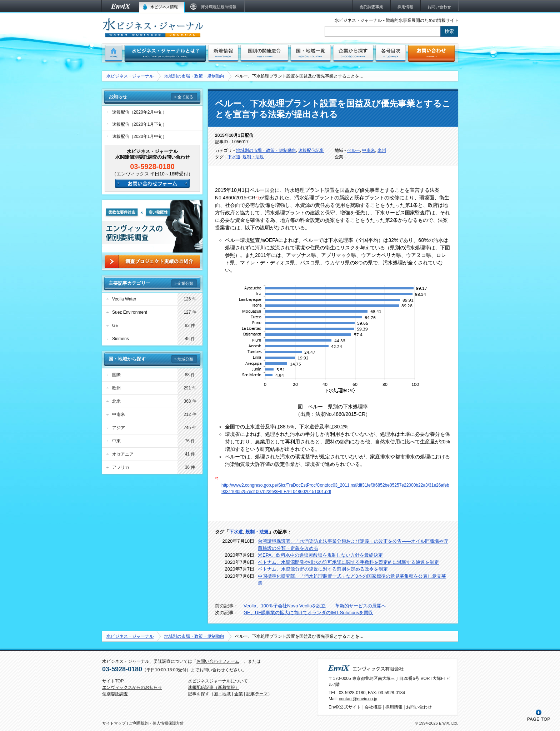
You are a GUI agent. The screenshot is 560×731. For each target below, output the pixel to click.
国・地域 (222, 694)
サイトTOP (113, 681)
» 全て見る (184, 97)
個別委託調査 (115, 694)
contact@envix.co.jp (358, 699)
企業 (239, 694)
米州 (382, 150)
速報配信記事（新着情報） (214, 687)
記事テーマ (257, 694)
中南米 (369, 150)
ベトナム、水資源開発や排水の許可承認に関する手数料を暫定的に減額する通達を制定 (348, 562)
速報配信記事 (311, 150)
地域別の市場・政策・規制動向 (194, 76)
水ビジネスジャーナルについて (218, 681)
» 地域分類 (184, 359)
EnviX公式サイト (345, 707)
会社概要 (373, 707)
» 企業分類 (184, 283)
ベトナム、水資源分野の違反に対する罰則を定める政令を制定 (323, 569)
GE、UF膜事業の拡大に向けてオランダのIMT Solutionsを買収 (308, 613)
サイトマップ (114, 723)
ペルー (354, 150)
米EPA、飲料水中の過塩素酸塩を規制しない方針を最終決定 (320, 555)
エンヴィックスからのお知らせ (132, 687)
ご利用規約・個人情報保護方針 (156, 723)
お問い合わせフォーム (218, 661)
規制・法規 (253, 157)
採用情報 (394, 707)
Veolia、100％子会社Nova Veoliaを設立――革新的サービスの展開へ (315, 606)
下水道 (234, 157)
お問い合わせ (419, 707)
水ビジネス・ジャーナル (130, 76)
